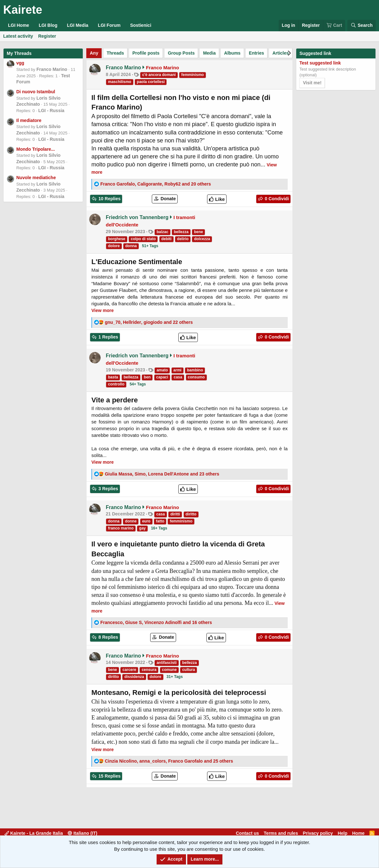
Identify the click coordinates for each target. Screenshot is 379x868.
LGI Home (19, 25)
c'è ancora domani (159, 75)
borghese (117, 239)
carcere (129, 670)
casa (178, 377)
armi (178, 370)
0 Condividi (276, 199)
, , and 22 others (149, 322)
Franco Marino (52, 69)
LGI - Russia (51, 110)
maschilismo (120, 82)
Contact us (247, 833)
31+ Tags (175, 677)
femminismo (193, 75)
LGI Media (77, 25)
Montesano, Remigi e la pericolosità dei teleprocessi (179, 693)
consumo (196, 377)
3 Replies (108, 489)
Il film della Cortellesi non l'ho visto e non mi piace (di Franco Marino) (181, 103)
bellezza (181, 232)
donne (131, 521)
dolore (114, 246)
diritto (191, 514)
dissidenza (134, 677)
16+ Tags (159, 528)
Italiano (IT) (83, 833)
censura (149, 670)
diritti (175, 514)
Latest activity (18, 36)
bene (198, 232)
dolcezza (202, 239)
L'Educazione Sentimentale (137, 262)
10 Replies (109, 199)
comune (169, 670)
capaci (162, 377)
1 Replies (108, 337)
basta (113, 377)
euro (146, 521)
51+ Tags (150, 246)
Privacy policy (318, 833)
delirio (183, 239)
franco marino (121, 528)
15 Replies (109, 776)
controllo (116, 384)
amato (162, 370)
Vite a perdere (115, 400)
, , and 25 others (169, 761)
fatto (160, 521)
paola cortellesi (151, 82)
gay (142, 528)
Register (47, 36)
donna (131, 246)
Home (358, 833)
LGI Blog (48, 25)
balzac (162, 232)
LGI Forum (109, 25)
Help (343, 833)
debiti (166, 239)
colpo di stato (143, 239)
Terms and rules (281, 833)
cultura (189, 670)
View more (103, 310)
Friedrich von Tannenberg (137, 217)
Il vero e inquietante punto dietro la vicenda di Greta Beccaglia (178, 549)
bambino (195, 370)
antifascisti (167, 663)
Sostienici (141, 25)
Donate (168, 199)
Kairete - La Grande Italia (34, 833)
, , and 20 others (156, 184)
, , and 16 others (156, 622)
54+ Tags (138, 384)
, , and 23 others (162, 474)
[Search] (362, 26)
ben (147, 377)
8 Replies (108, 637)
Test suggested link (320, 63)
